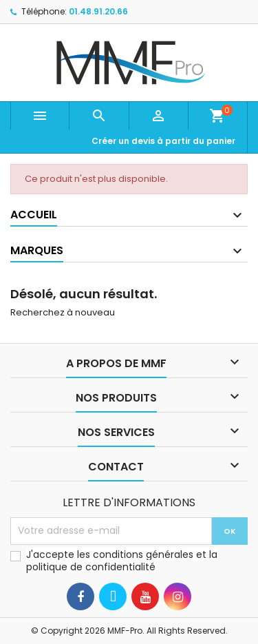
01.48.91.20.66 (98, 11)
